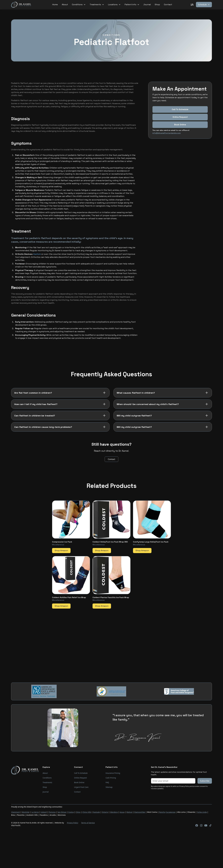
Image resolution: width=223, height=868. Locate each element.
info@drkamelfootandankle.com (167, 133)
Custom (37, 254)
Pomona (52, 812)
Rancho (162, 812)
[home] (21, 5)
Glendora (114, 812)
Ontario (105, 812)
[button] (79, 5)
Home (55, 4)
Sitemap (109, 787)
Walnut (129, 812)
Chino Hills (87, 812)
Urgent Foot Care (81, 787)
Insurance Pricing (113, 773)
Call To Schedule (180, 109)
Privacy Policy (72, 822)
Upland (44, 812)
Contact (168, 4)
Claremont (15, 812)
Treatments (47, 782)
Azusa (122, 812)
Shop (157, 4)
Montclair (26, 812)
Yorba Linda (202, 812)
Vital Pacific (16, 825)
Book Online (79, 782)
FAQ (107, 782)
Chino (78, 812)
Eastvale (96, 812)
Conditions (47, 778)
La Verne (35, 812)
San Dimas (62, 812)
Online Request (180, 117)
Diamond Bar (140, 812)
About (65, 4)
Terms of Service (88, 822)
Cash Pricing (111, 778)
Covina (71, 812)
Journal (147, 4)
